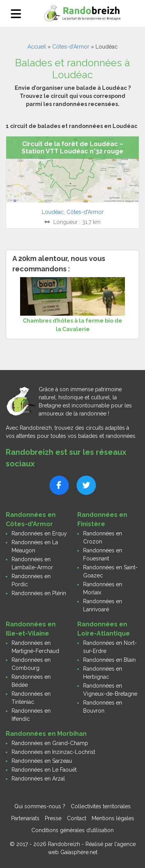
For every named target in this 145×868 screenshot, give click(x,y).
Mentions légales (113, 818)
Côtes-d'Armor (71, 47)
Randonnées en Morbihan (46, 734)
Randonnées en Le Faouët (44, 770)
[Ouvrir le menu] (16, 14)
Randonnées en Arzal (38, 779)
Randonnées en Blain (109, 660)
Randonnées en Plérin (39, 593)
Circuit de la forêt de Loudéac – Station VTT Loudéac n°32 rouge (72, 148)
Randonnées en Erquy (39, 533)
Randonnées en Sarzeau (42, 761)
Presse (53, 818)
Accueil (37, 47)
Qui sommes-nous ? (40, 806)
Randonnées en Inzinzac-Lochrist (53, 752)
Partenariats (25, 818)
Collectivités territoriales (101, 806)
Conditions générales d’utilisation (72, 830)
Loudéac (53, 212)
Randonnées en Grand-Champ (50, 743)
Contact (77, 818)
